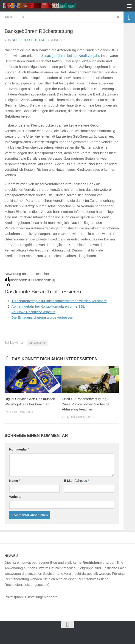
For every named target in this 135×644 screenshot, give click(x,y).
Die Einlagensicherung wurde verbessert (42, 317)
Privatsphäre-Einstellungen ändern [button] (31, 597)
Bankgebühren (37, 343)
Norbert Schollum (28, 40)
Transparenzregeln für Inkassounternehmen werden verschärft (59, 301)
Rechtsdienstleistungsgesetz (26, 585)
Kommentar (19, 449)
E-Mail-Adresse (77, 481)
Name (15, 481)
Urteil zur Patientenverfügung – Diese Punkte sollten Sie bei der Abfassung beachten (86, 404)
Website (15, 497)
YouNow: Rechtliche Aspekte (33, 312)
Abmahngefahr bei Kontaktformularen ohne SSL (48, 306)
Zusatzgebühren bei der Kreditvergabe (71, 56)
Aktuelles (14, 17)
